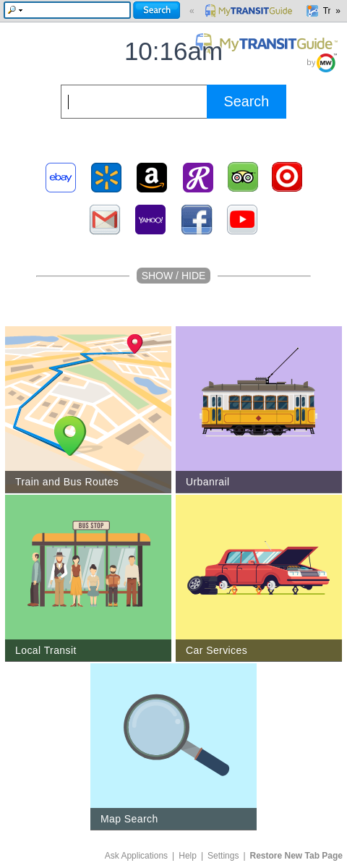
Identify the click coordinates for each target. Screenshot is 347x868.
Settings (223, 856)
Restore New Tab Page (296, 856)
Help (188, 856)
